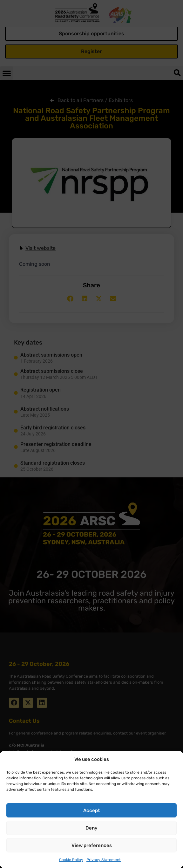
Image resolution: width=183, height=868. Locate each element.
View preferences (92, 845)
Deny (91, 828)
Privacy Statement (104, 860)
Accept (91, 810)
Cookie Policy (71, 860)
